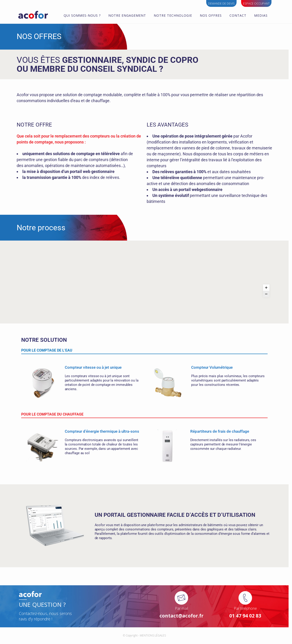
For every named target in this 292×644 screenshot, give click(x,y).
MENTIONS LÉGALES (154, 638)
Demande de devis (221, 3)
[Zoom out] (268, 318)
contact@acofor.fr (183, 618)
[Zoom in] (268, 311)
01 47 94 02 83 (247, 618)
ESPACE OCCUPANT (256, 3)
